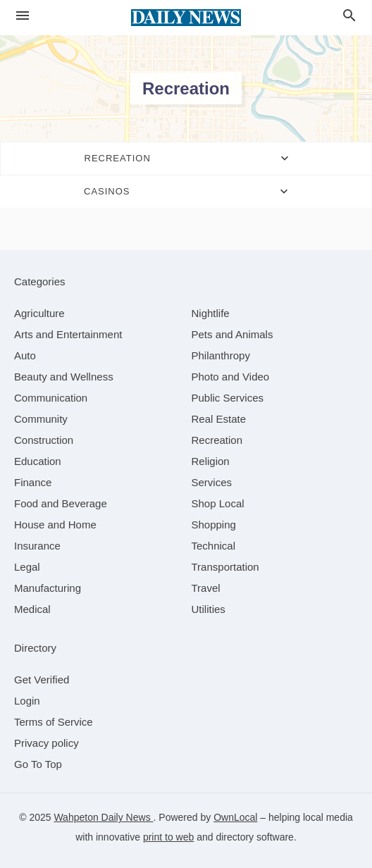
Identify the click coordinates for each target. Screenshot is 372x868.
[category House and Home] (55, 525)
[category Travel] (206, 588)
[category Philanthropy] (221, 355)
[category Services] (212, 482)
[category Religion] (211, 461)
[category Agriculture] (39, 313)
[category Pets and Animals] (232, 334)
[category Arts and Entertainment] (68, 334)
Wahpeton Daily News (103, 817)
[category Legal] (27, 567)
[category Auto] (25, 355)
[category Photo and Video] (231, 377)
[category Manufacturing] (48, 588)
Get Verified (42, 680)
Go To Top (38, 764)
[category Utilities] (209, 609)
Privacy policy (46, 743)
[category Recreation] (217, 440)
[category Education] (38, 461)
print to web (168, 837)
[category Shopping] (214, 525)
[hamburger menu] (23, 16)
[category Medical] (32, 609)
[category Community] (41, 419)
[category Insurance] (37, 546)
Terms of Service (54, 722)
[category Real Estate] (219, 419)
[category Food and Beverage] (61, 503)
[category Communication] (51, 398)
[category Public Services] (228, 398)
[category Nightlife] (211, 313)
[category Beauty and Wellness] (64, 377)
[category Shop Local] (218, 503)
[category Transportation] (225, 567)
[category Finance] (33, 482)
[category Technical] (214, 546)
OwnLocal (235, 817)
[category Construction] (44, 440)
